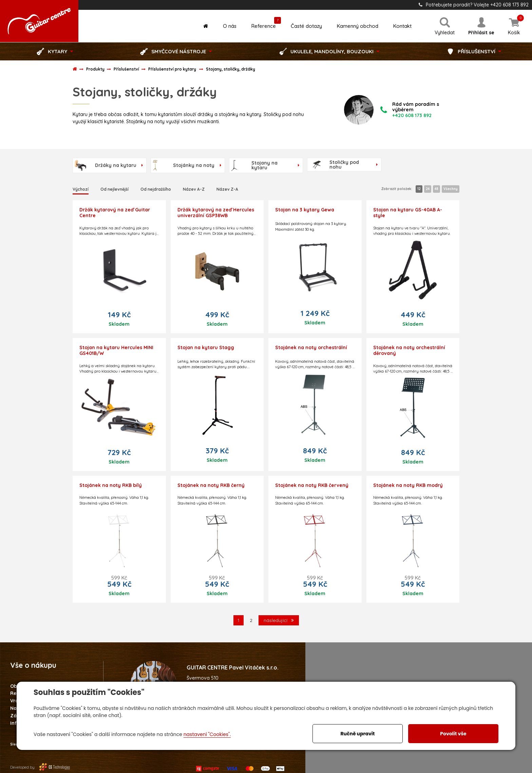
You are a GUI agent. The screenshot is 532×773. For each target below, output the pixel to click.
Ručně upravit (357, 734)
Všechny (451, 189)
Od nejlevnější (115, 189)
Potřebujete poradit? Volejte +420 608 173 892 (474, 5)
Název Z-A (227, 189)
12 (419, 189)
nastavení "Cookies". (207, 734)
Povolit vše (453, 734)
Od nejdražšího (156, 189)
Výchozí (81, 189)
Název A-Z (194, 189)
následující (279, 620)
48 (436, 189)
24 (428, 189)
